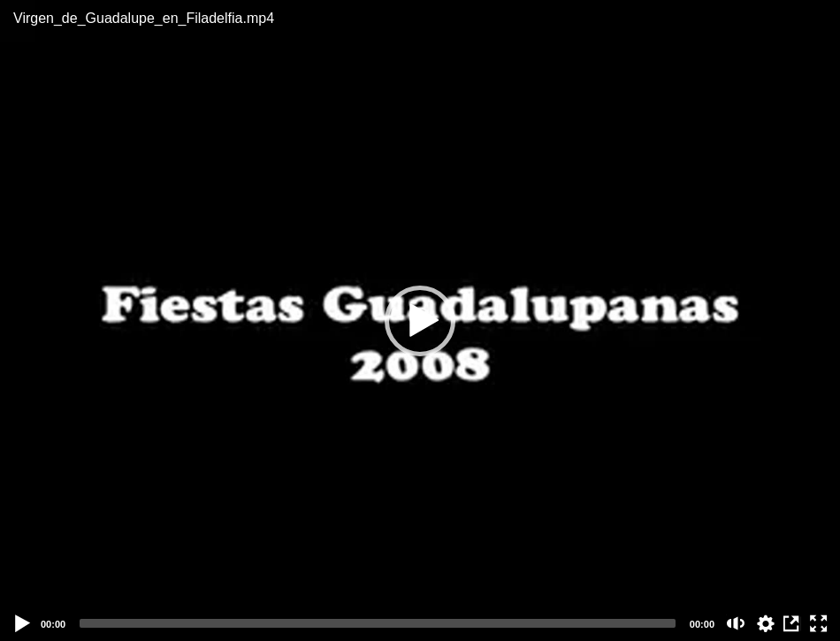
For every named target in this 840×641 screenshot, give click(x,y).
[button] (420, 321)
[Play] (23, 623)
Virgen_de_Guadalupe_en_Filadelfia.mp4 (144, 18)
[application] (420, 320)
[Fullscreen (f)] (819, 623)
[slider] (378, 623)
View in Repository (792, 623)
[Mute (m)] (736, 623)
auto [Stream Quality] (766, 623)
